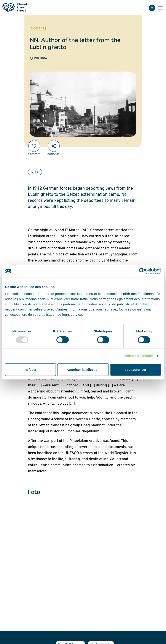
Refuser (30, 370)
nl (31, 172)
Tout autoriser (136, 370)
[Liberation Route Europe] (16, 8)
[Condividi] (54, 146)
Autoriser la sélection (83, 370)
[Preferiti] (34, 146)
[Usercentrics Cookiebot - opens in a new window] (142, 271)
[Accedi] (152, 8)
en (39, 172)
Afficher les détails (138, 356)
